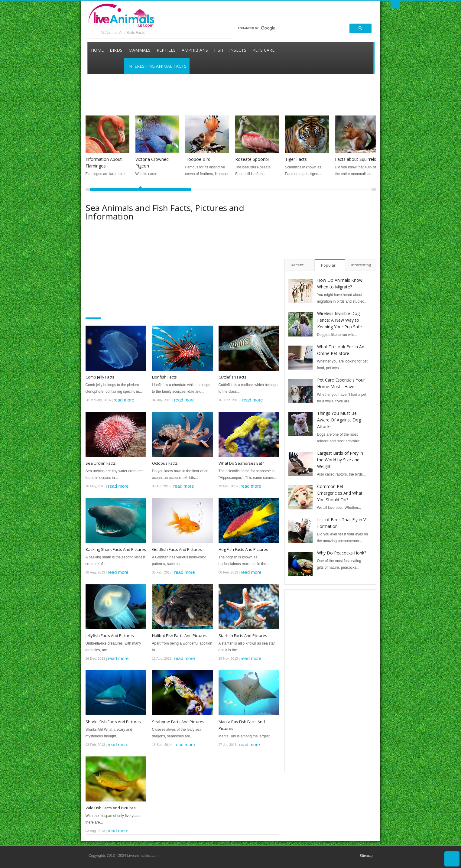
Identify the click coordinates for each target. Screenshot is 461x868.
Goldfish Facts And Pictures (177, 549)
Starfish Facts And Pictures (243, 636)
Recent (297, 265)
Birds (116, 50)
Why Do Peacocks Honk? (342, 553)
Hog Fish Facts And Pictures (243, 549)
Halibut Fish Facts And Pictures (180, 636)
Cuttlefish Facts (232, 377)
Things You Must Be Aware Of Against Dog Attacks (339, 420)
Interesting (361, 265)
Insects (238, 50)
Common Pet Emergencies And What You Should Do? (340, 493)
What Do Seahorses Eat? (241, 463)
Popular (328, 265)
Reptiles (166, 50)
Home (97, 50)
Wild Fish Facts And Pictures (111, 808)
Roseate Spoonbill (253, 159)
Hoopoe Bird (198, 159)
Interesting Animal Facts (157, 66)
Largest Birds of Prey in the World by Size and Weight (340, 460)
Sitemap (366, 855)
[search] (289, 28)
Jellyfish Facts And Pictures (110, 636)
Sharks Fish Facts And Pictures (113, 722)
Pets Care (263, 50)
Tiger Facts (296, 159)
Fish (219, 50)
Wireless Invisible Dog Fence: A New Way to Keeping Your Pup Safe (339, 320)
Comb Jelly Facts (100, 377)
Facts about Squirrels (355, 159)
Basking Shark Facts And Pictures (116, 549)
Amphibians (195, 50)
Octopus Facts (165, 463)
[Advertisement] (228, 88)
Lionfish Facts (164, 377)
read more (124, 400)
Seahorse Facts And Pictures (178, 722)
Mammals (140, 50)
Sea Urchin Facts (101, 463)
